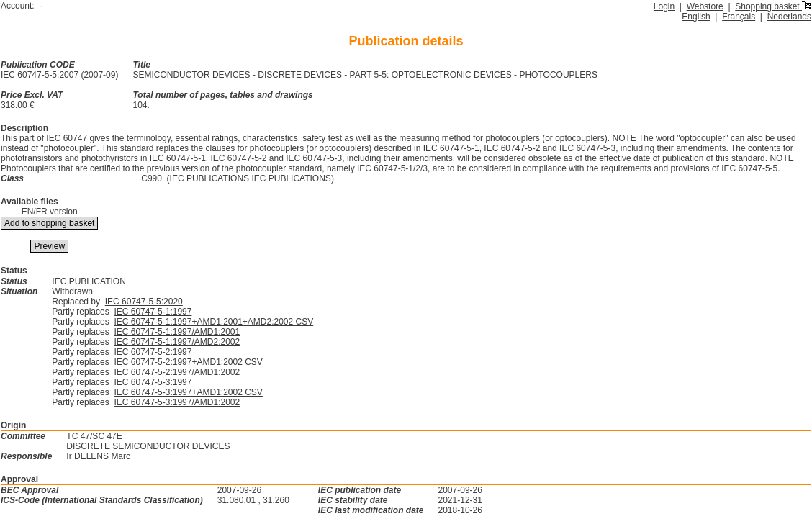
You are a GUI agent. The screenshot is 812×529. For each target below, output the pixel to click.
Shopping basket (773, 6)
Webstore (705, 6)
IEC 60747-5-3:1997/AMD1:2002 (177, 402)
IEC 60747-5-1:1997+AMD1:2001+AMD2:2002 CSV (213, 322)
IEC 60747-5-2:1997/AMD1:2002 (177, 372)
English (696, 17)
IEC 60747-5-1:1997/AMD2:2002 (177, 342)
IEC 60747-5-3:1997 (153, 382)
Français (739, 17)
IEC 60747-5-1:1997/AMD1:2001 (177, 332)
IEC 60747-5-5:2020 (144, 302)
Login (664, 6)
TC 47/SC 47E (94, 436)
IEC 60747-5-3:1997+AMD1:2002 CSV (188, 392)
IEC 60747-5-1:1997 (153, 312)
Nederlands (789, 17)
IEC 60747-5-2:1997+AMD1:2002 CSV (188, 362)
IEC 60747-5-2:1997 (153, 352)
